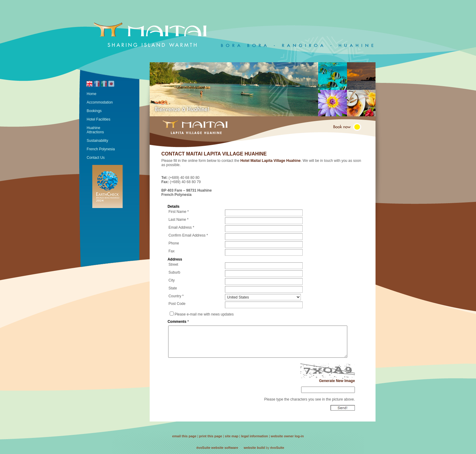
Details (173, 207)
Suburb (174, 272)
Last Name (177, 220)
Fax (172, 251)
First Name (177, 212)
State (173, 288)
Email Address (180, 227)
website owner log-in (287, 436)
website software (225, 448)
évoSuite (203, 448)
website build (254, 448)
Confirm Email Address (187, 235)
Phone (174, 243)
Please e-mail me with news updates (204, 314)
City (172, 280)
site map (232, 436)
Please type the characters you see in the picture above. (309, 399)
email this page (184, 436)
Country (175, 296)
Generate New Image (337, 381)
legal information (255, 436)
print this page (211, 436)
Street (173, 265)
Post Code (177, 304)
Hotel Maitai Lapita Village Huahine (271, 161)
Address (175, 259)
